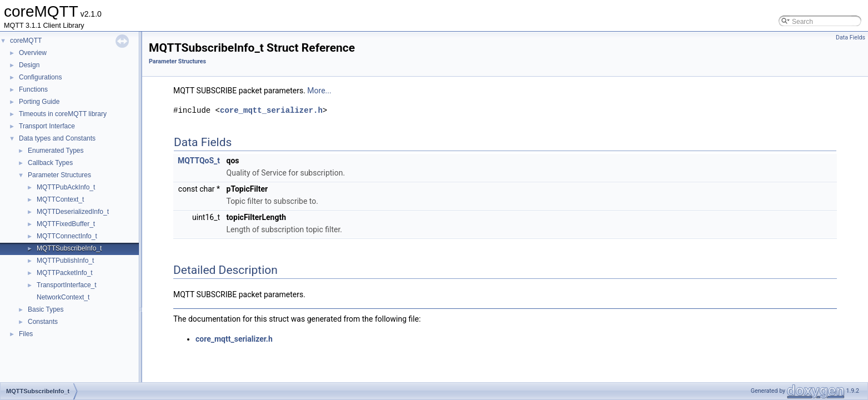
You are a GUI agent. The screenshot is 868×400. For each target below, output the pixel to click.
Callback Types (50, 163)
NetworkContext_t (63, 297)
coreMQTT (26, 41)
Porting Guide (39, 102)
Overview (33, 53)
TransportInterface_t (67, 285)
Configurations (40, 77)
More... (319, 91)
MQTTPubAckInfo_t (66, 187)
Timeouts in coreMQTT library (63, 114)
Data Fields (851, 37)
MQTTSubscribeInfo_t (69, 248)
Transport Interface (47, 126)
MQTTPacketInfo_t (65, 273)
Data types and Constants (57, 138)
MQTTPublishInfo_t (65, 261)
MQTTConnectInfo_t (67, 236)
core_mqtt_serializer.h (271, 110)
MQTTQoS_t (199, 161)
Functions (33, 89)
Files (26, 334)
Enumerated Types (56, 151)
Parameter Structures (59, 175)
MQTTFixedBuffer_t (66, 224)
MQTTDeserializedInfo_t (73, 212)
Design (29, 65)
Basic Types (46, 309)
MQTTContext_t (60, 199)
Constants (43, 322)
